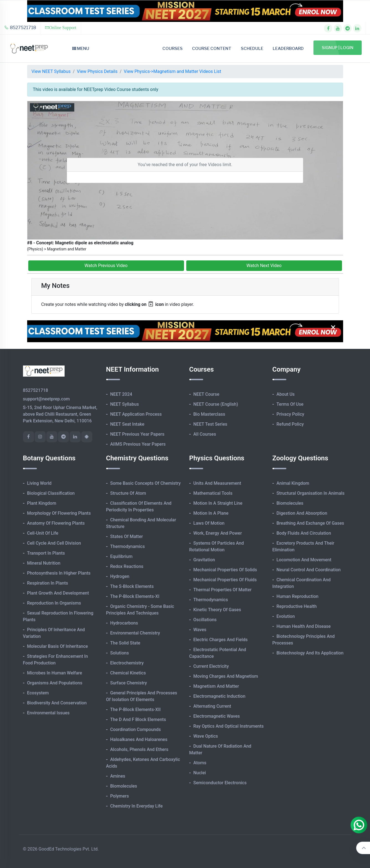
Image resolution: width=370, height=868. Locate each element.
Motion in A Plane (211, 513)
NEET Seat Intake (127, 424)
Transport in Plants (46, 553)
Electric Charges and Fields (221, 640)
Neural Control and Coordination (309, 570)
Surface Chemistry (129, 683)
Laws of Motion (209, 523)
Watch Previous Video (106, 266)
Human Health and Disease (304, 626)
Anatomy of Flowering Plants (56, 523)
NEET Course (206, 394)
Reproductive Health (297, 606)
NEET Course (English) (216, 404)
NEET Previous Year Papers (137, 434)
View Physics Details (97, 71)
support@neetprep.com (46, 399)
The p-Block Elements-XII (136, 710)
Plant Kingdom (42, 503)
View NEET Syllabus (51, 71)
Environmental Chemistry (135, 633)
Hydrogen (120, 576)
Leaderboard (288, 49)
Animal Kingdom (293, 483)
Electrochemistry (127, 663)
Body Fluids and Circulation (304, 533)
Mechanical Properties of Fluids (225, 580)
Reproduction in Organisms (54, 603)
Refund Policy (290, 424)
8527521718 (20, 28)
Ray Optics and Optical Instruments (229, 726)
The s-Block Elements (132, 586)
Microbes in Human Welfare (55, 673)
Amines (118, 776)
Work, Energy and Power (218, 533)
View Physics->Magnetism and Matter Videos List (173, 71)
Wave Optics (206, 736)
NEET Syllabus (125, 404)
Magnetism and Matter (216, 686)
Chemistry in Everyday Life (136, 806)
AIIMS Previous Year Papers (138, 444)
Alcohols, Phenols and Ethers (139, 749)
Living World (39, 483)
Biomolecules (124, 786)
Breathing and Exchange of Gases (310, 523)
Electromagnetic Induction (220, 696)
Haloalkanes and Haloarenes (139, 739)
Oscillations (205, 620)
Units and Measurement (217, 483)
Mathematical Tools (213, 493)
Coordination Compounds (136, 729)
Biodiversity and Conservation (57, 703)
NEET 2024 (121, 394)
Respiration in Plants (48, 583)
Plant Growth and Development (58, 593)
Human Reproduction (298, 596)
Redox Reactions (127, 566)
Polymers (120, 796)
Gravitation (204, 560)
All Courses (205, 434)
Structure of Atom (128, 493)
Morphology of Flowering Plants (59, 513)
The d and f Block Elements (138, 719)
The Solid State (125, 643)
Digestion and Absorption (302, 513)
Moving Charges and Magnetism (226, 676)
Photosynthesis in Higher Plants (59, 573)
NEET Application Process (136, 414)
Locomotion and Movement (304, 560)
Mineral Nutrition (44, 563)
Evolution (286, 616)
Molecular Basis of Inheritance (58, 646)
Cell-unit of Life (43, 533)
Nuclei (200, 773)
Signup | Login (338, 48)
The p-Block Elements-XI (135, 596)
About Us (286, 394)
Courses (173, 49)
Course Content (212, 49)
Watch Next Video (264, 266)
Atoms (200, 763)
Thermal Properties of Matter (223, 590)
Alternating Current (212, 706)
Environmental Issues (49, 713)
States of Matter (127, 536)
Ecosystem (38, 693)
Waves (200, 630)
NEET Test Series (210, 424)
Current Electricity (211, 666)
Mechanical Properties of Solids (225, 570)
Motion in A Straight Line (218, 503)
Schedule (252, 49)
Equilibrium (122, 556)
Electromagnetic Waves (217, 716)
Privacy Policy (290, 414)
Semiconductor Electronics (220, 783)
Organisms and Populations (55, 683)
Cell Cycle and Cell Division (54, 543)
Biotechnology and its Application (310, 653)
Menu (81, 49)
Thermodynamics (128, 546)
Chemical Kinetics (128, 673)
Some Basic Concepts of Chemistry (146, 483)
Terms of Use (290, 404)
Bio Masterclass (209, 414)
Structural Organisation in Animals (311, 493)
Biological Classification (51, 493)
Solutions (120, 653)
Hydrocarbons (124, 623)
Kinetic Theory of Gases (217, 610)
